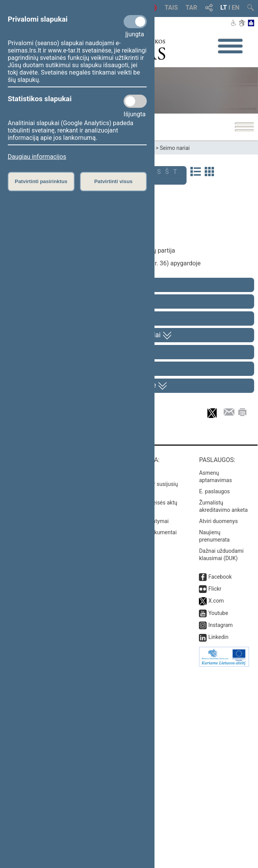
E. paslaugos (214, 688)
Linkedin (218, 834)
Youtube (218, 810)
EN (236, 8)
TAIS (171, 8)
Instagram (220, 822)
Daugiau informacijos (37, 157)
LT (224, 8)
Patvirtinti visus (113, 181)
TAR (192, 8)
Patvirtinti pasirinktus (41, 181)
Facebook (220, 774)
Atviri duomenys (218, 718)
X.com (216, 798)
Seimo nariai (175, 148)
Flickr (215, 786)
